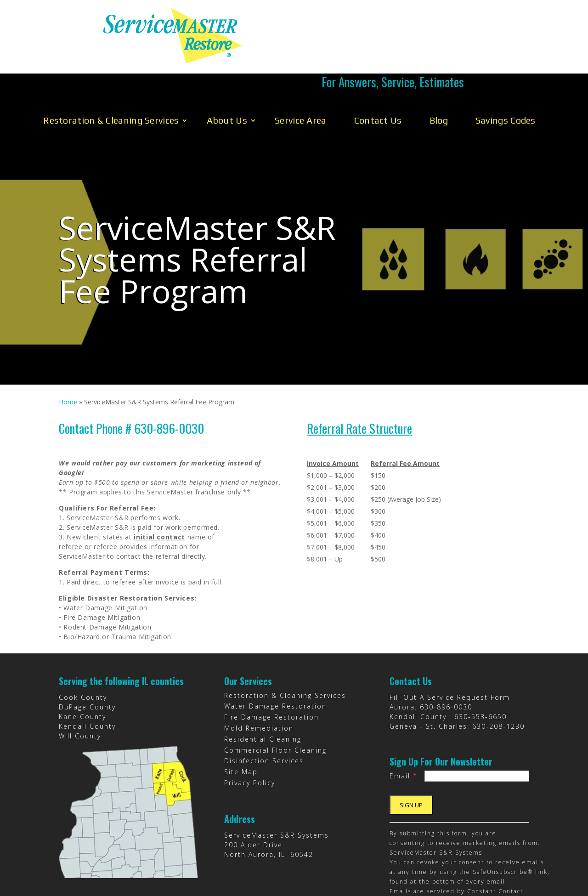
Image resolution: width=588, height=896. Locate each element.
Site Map (241, 729)
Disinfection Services (264, 718)
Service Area (301, 78)
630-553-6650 (481, 674)
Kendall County (87, 684)
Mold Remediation (259, 686)
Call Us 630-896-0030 (393, 35)
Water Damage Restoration (275, 664)
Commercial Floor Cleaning (275, 708)
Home (68, 360)
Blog (439, 78)
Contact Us (378, 78)
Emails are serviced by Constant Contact (456, 849)
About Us (227, 78)
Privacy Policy (250, 740)
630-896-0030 (446, 665)
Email (404, 734)
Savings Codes (506, 78)
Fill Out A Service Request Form (450, 655)
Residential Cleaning (263, 697)
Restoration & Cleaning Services (111, 78)
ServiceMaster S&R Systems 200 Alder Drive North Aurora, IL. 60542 (277, 802)
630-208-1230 (498, 684)
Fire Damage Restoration (271, 675)
